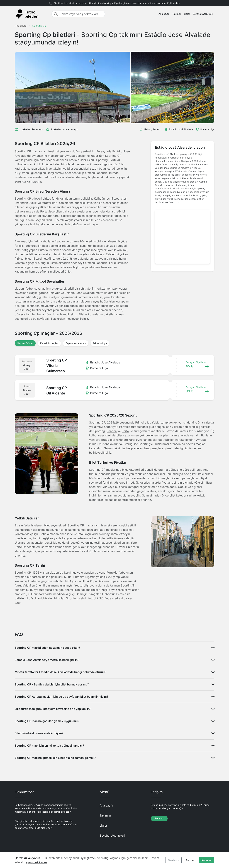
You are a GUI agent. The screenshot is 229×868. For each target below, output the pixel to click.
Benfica (112, 431)
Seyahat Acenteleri (203, 14)
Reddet (190, 860)
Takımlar (177, 14)
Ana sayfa (164, 14)
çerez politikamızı (36, 862)
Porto (125, 431)
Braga (105, 440)
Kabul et (207, 860)
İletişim (159, 818)
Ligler (187, 14)
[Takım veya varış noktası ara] (81, 14)
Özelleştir (173, 860)
